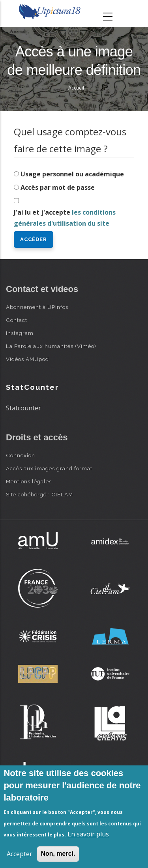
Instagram (20, 333)
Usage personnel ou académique (72, 174)
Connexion (21, 455)
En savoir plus (88, 834)
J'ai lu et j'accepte (65, 218)
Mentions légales (29, 481)
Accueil (76, 88)
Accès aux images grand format (49, 468)
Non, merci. (58, 854)
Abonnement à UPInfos (37, 307)
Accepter (20, 854)
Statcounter (23, 408)
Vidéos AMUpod (27, 359)
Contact (17, 320)
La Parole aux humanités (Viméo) (51, 346)
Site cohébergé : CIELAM (39, 494)
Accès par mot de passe (58, 187)
